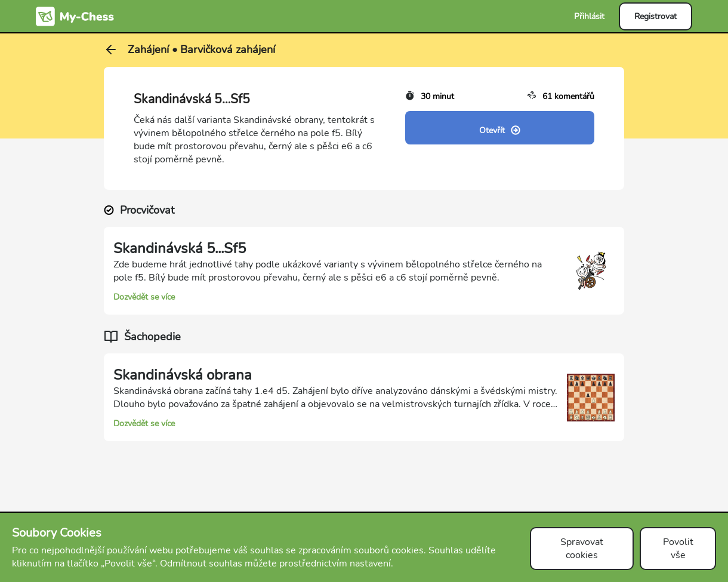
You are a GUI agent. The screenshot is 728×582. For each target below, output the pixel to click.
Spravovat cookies (582, 549)
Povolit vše (678, 549)
